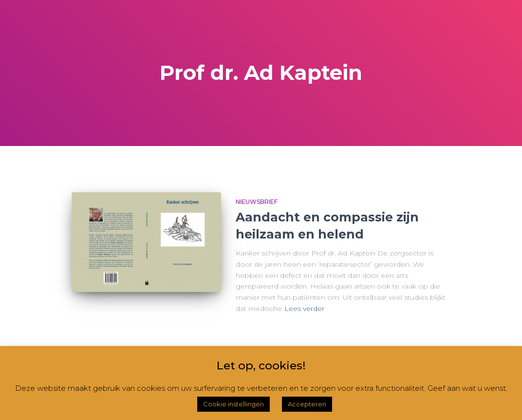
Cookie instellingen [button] (233, 404)
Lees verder (304, 309)
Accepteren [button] (307, 404)
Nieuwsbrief (257, 202)
